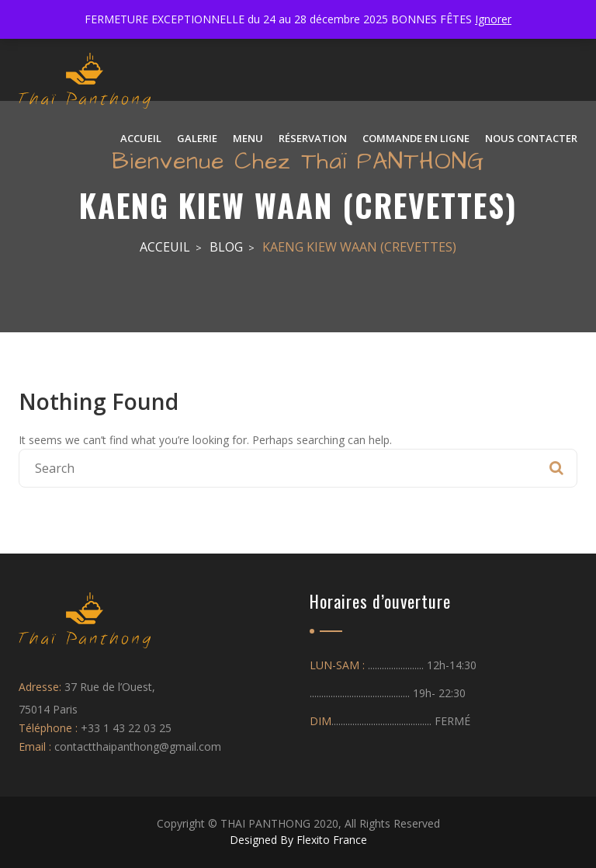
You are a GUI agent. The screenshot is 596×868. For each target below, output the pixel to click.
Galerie (197, 138)
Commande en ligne (416, 138)
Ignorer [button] (493, 19)
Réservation (313, 138)
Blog (226, 247)
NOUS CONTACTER (531, 138)
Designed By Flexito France (298, 840)
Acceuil (165, 247)
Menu (248, 138)
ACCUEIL (141, 138)
